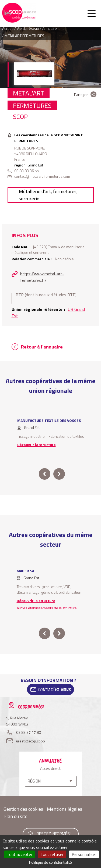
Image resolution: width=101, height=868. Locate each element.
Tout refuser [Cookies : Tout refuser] (52, 854)
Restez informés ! (54, 834)
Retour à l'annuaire (42, 347)
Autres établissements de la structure (47, 608)
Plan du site (15, 816)
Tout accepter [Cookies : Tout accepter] (20, 854)
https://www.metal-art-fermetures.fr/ (42, 277)
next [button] (59, 474)
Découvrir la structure (36, 445)
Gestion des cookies (23, 809)
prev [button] (45, 474)
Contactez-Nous (55, 689)
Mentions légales (65, 809)
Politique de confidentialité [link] (50, 862)
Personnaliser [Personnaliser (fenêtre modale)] (84, 854)
